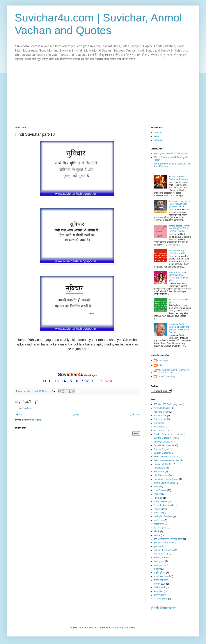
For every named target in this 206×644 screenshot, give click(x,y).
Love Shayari (160, 490)
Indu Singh (163, 361)
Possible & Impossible (164, 505)
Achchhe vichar (161, 412)
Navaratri (158, 498)
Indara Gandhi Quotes (164, 483)
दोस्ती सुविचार (159, 561)
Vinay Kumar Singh (167, 376)
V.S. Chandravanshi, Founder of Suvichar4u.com (173, 371)
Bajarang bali (160, 419)
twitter (157, 136)
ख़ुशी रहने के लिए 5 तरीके (164, 550)
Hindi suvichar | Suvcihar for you (177, 252)
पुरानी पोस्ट (134, 415)
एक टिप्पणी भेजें (25, 408)
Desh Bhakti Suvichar (164, 445)
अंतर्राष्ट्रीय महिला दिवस (163, 517)
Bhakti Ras (159, 427)
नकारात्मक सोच (160, 565)
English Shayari (161, 449)
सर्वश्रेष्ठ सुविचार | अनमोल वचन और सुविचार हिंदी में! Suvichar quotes (179, 229)
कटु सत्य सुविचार (160, 528)
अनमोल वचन (159, 520)
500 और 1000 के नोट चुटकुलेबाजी (168, 404)
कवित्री (157, 531)
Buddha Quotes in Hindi (165, 438)
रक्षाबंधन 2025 (160, 584)
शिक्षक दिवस (158, 591)
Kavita (157, 486)
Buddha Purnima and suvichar (168, 434)
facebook (158, 133)
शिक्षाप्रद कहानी (160, 595)
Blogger (121, 628)
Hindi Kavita (159, 468)
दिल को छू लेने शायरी (162, 558)
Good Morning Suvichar (165, 457)
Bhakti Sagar (160, 431)
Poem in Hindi (160, 502)
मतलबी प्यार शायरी (161, 580)
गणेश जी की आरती (161, 554)
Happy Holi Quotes (163, 464)
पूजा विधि (157, 569)
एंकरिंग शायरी (159, 524)
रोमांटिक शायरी (159, 588)
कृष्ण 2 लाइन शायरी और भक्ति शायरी (168, 539)
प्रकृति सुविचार (160, 572)
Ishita (160, 365)
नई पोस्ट (19, 415)
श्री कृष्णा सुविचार (161, 599)
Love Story (159, 494)
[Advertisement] (103, 93)
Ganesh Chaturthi (162, 453)
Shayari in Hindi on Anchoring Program (178, 178)
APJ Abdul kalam (162, 408)
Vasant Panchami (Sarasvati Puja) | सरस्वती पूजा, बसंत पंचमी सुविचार (179, 276)
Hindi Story (159, 472)
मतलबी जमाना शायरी (162, 576)
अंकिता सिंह (158, 513)
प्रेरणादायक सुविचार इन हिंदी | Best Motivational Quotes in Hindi (180, 204)
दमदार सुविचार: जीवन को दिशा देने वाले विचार (171, 154)
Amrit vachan (160, 416)
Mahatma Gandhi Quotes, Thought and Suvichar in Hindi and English (179, 328)
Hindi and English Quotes (166, 479)
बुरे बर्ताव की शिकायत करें (163, 608)
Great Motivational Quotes (166, 460)
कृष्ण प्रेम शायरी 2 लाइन (163, 543)
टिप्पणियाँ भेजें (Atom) (33, 420)
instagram (158, 140)
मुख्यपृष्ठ (76, 415)
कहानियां (157, 535)
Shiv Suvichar (160, 509)
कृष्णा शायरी (158, 546)
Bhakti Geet (159, 423)
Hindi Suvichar (161, 475)
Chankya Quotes (162, 442)
